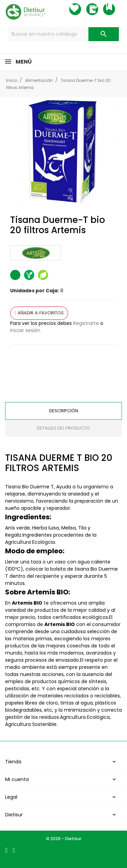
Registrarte (86, 323)
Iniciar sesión (25, 330)
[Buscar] (64, 34)
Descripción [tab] (64, 411)
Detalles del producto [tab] (63, 428)
